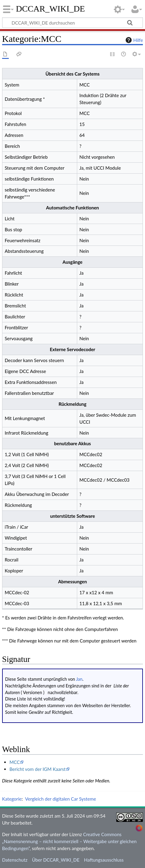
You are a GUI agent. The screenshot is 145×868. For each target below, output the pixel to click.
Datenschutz (15, 860)
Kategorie (12, 799)
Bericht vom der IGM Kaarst (38, 769)
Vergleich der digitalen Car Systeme (61, 799)
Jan (79, 679)
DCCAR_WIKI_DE (51, 9)
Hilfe (133, 40)
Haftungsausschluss (104, 860)
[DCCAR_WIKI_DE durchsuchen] (72, 22)
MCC (15, 762)
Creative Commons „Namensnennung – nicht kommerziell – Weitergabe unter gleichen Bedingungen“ (69, 841)
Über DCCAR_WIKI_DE (56, 860)
